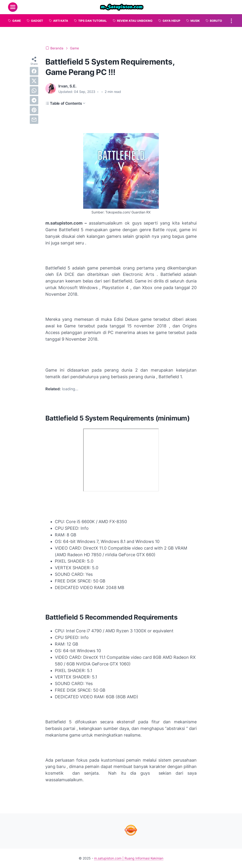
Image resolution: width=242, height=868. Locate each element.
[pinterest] (34, 110)
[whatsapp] (34, 91)
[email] (34, 120)
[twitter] (34, 81)
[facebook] (34, 71)
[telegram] (34, 100)
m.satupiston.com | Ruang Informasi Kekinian (129, 858)
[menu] (13, 7)
